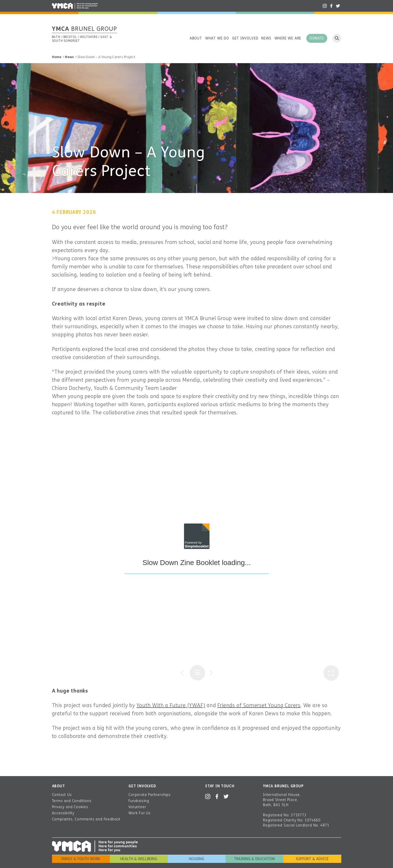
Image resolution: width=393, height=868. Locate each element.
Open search (337, 38)
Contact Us (62, 795)
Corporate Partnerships (150, 795)
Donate (317, 38)
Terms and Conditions (72, 801)
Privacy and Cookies (70, 807)
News (266, 38)
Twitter (338, 6)
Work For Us (140, 813)
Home (57, 57)
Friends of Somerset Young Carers (259, 705)
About (196, 38)
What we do (217, 38)
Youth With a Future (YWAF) (171, 705)
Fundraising (139, 801)
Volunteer (137, 807)
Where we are (288, 38)
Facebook (331, 6)
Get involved (245, 38)
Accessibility (63, 813)
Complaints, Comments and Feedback (86, 819)
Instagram (325, 6)
